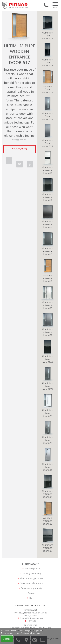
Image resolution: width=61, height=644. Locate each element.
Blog (32, 598)
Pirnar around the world (32, 583)
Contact (32, 593)
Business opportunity (32, 588)
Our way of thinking (32, 573)
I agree (7, 639)
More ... (40, 633)
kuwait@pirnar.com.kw (32, 618)
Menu (55, 6)
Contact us (19, 149)
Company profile (32, 569)
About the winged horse (32, 578)
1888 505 (32, 621)
